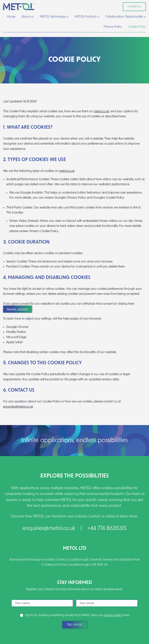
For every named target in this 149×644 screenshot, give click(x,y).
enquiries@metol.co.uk (18, 407)
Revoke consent (18, 309)
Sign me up (74, 625)
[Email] (107, 603)
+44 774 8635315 (107, 529)
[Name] (42, 603)
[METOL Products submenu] (98, 17)
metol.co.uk (101, 111)
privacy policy (113, 615)
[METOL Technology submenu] (68, 17)
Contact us (134, 7)
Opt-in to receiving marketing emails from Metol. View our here (77, 615)
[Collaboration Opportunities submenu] (145, 17)
